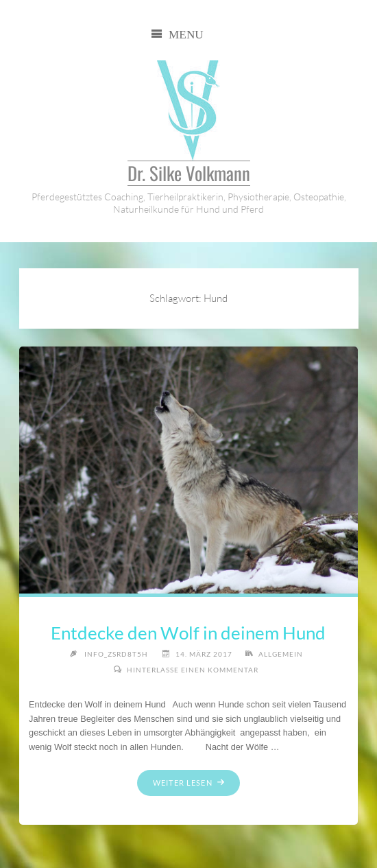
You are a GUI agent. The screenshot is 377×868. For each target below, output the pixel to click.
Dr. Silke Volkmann (189, 173)
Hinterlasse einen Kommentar (193, 670)
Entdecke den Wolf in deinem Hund (188, 633)
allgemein (281, 654)
